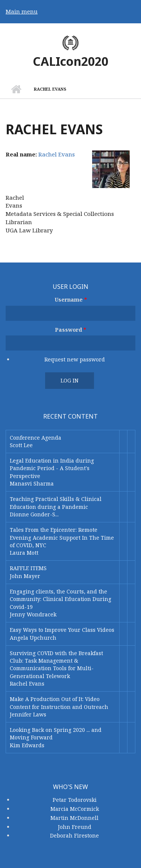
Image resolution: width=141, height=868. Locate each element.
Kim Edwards (27, 745)
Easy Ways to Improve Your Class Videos (62, 630)
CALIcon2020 (70, 61)
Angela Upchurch (33, 638)
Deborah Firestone (74, 835)
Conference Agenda (36, 438)
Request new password (75, 359)
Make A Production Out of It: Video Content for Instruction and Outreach (59, 703)
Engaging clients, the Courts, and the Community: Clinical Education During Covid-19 (61, 599)
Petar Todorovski (75, 800)
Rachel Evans (57, 154)
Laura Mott (24, 553)
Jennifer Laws (28, 714)
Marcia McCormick (75, 809)
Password (70, 330)
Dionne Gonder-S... (34, 514)
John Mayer (25, 576)
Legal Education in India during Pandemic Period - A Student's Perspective (52, 468)
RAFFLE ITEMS (28, 568)
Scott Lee (21, 445)
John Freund (75, 827)
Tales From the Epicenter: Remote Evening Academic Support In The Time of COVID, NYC (62, 537)
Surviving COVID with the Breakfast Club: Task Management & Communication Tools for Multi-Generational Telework (56, 665)
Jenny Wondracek (33, 614)
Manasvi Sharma (32, 483)
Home (16, 89)
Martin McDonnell (74, 818)
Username (71, 300)
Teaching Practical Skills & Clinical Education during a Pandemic (56, 503)
